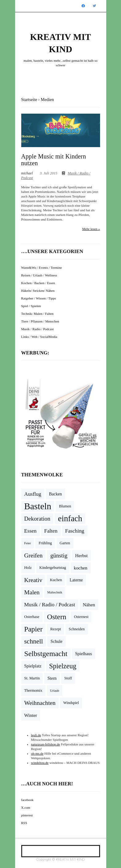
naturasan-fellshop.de (46, 744)
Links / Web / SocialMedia (39, 337)
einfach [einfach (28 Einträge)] (70, 518)
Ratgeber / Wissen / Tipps (39, 298)
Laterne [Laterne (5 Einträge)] (76, 580)
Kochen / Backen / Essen (38, 283)
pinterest (27, 815)
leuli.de (36, 735)
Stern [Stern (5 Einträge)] (52, 678)
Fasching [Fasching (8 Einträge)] (75, 531)
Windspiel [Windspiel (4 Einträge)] (71, 703)
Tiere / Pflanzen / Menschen (40, 321)
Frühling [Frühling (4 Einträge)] (45, 543)
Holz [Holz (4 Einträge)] (28, 568)
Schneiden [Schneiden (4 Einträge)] (77, 629)
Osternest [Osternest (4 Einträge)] (81, 617)
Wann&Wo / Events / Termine (42, 268)
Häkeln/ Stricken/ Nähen (38, 291)
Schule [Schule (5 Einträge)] (56, 641)
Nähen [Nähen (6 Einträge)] (89, 605)
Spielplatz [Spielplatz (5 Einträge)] (33, 666)
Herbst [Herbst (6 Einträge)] (81, 555)
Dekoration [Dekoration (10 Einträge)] (37, 519)
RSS (24, 823)
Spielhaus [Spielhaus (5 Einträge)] (84, 654)
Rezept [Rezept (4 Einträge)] (56, 629)
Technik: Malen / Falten (37, 314)
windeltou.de (40, 763)
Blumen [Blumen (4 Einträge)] (65, 506)
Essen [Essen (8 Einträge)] (30, 531)
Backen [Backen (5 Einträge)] (55, 494)
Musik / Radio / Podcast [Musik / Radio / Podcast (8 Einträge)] (50, 605)
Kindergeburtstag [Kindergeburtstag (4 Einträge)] (53, 568)
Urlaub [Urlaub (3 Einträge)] (55, 691)
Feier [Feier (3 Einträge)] (28, 543)
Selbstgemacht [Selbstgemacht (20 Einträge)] (46, 654)
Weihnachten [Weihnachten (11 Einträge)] (40, 703)
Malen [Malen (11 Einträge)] (32, 592)
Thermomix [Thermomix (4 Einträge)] (33, 690)
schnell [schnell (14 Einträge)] (34, 641)
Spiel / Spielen (31, 306)
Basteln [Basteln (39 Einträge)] (38, 506)
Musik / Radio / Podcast (38, 329)
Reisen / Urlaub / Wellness (39, 275)
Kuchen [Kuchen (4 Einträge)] (56, 580)
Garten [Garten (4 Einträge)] (65, 543)
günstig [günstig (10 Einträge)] (59, 555)
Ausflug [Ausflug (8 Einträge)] (33, 494)
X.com (26, 807)
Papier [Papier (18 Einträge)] (34, 629)
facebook (27, 800)
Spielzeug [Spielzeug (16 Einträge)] (63, 666)
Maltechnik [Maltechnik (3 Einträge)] (55, 592)
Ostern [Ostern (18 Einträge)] (57, 617)
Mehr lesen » (91, 229)
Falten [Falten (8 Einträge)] (51, 531)
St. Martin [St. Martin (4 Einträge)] (32, 678)
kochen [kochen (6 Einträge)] (81, 568)
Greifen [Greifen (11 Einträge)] (34, 555)
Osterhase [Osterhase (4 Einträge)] (32, 617)
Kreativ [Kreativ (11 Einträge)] (33, 580)
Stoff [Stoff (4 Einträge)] (68, 678)
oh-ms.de (37, 753)
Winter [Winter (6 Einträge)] (31, 715)
